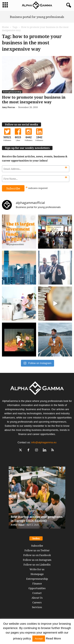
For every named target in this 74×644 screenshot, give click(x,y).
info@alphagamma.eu (44, 442)
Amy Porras (8, 107)
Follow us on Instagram (37, 560)
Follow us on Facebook (37, 555)
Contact (37, 593)
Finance (37, 583)
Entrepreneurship (12, 92)
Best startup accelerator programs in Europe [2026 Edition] (37, 519)
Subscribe (37, 546)
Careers (37, 602)
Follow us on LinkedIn (37, 565)
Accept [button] (39, 639)
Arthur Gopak (17, 525)
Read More (53, 638)
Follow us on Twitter (37, 550)
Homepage (37, 574)
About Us (37, 598)
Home (5, 27)
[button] (68, 5)
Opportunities (37, 588)
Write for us (37, 569)
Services (37, 607)
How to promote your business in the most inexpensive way (34, 100)
